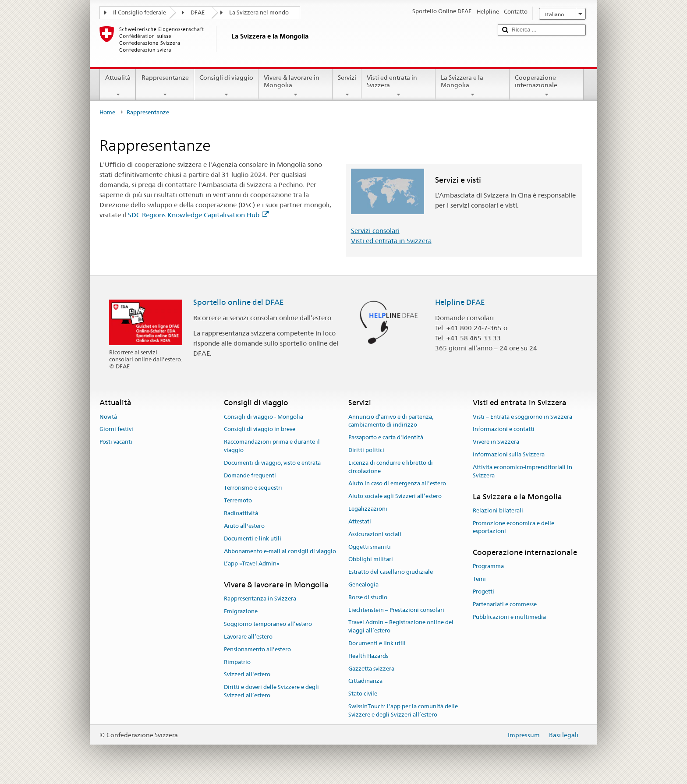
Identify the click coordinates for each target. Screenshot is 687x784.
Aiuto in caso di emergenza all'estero (397, 484)
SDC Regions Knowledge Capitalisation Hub (198, 215)
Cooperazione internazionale (547, 86)
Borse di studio (368, 597)
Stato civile (363, 694)
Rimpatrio (237, 662)
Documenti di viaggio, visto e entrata (272, 463)
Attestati (360, 521)
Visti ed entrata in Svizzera (398, 86)
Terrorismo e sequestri (253, 488)
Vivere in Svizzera (496, 442)
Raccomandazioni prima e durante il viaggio (272, 446)
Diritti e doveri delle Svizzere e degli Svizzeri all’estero (271, 691)
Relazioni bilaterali (498, 510)
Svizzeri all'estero (247, 675)
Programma (488, 567)
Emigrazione (241, 612)
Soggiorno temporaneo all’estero (268, 624)
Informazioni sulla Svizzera (509, 454)
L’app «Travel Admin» (252, 564)
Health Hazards (368, 656)
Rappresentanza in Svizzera (260, 599)
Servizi (347, 86)
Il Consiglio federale (140, 12)
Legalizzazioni (368, 509)
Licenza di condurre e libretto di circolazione (391, 467)
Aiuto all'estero (244, 526)
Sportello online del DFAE (239, 302)
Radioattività (241, 513)
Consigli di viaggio (226, 86)
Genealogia (363, 584)
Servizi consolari (375, 231)
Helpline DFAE (460, 302)
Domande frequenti (250, 475)
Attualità (118, 86)
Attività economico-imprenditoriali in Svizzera (522, 471)
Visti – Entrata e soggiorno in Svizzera (522, 417)
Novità (108, 417)
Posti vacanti (116, 442)
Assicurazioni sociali (375, 534)
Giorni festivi (116, 429)
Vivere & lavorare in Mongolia (296, 86)
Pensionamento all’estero (257, 649)
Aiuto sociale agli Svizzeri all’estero (395, 496)
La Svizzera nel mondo (259, 12)
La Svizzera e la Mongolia (473, 86)
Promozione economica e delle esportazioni (513, 527)
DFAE (198, 12)
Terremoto (238, 501)
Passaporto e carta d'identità (386, 437)
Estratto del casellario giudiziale (391, 572)
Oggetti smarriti (370, 547)
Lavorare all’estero (248, 637)
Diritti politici (366, 450)
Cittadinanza (365, 681)
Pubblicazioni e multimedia (509, 617)
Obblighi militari (371, 560)
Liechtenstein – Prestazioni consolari (396, 610)
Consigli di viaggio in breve (260, 429)
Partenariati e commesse (505, 604)
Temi (479, 579)
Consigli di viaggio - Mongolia (264, 417)
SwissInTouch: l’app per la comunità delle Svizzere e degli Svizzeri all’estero (403, 710)
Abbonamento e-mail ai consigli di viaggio (280, 551)
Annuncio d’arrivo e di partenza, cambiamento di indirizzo (391, 421)
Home (107, 112)
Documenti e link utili (253, 539)
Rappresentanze (165, 86)
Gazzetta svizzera (371, 669)
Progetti (483, 592)
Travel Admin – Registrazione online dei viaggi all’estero (401, 627)
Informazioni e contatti (504, 429)
